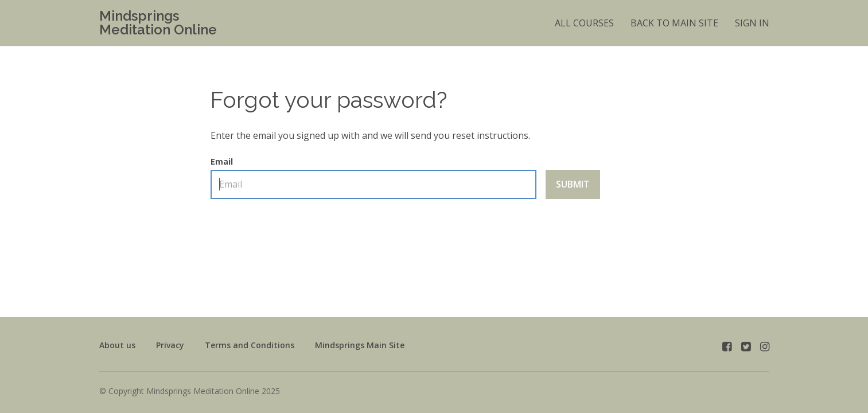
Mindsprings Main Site (360, 345)
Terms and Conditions (250, 345)
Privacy (170, 345)
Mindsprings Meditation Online (158, 23)
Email (373, 178)
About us (117, 345)
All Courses (584, 23)
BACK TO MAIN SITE (674, 23)
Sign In (752, 23)
